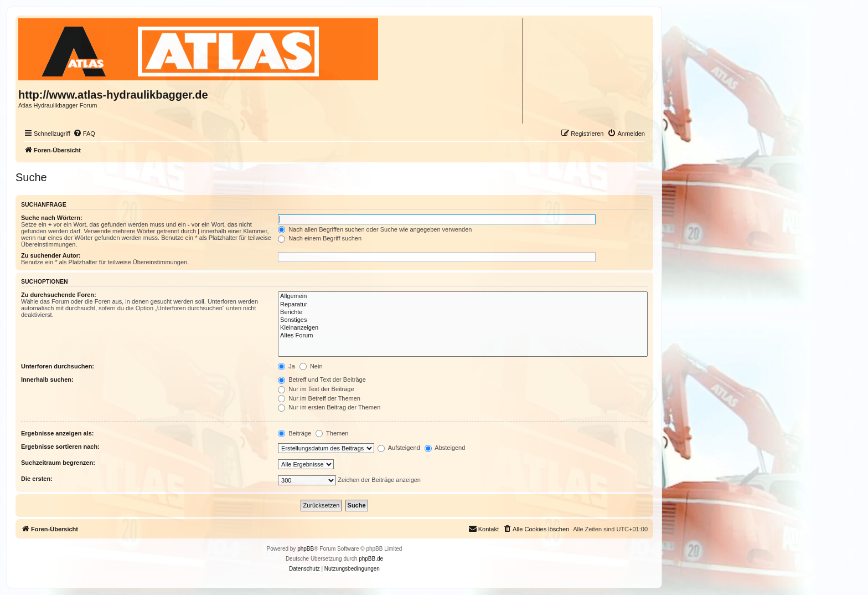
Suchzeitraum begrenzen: (58, 463)
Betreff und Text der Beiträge (322, 379)
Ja (286, 366)
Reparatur (463, 305)
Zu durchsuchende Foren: (59, 295)
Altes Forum (463, 336)
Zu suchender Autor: (51, 255)
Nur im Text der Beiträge (316, 389)
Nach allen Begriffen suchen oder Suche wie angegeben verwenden (375, 229)
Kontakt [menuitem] (484, 529)
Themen (332, 433)
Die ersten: (37, 479)
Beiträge (294, 433)
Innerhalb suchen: (47, 379)
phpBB (306, 549)
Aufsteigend (399, 448)
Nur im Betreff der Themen (319, 398)
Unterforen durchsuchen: (58, 366)
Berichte (463, 312)
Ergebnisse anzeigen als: (57, 433)
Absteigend (445, 448)
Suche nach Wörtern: (52, 218)
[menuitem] (84, 134)
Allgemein (463, 296)
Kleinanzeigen (463, 328)
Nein (311, 366)
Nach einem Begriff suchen (320, 238)
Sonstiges (463, 320)
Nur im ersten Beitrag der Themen (329, 407)
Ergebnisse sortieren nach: (60, 447)
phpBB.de (371, 559)
